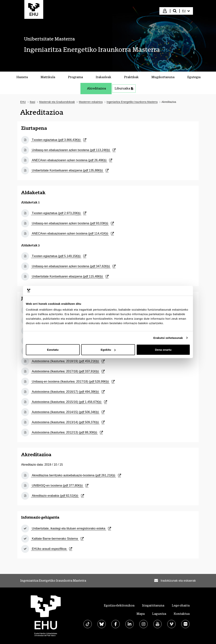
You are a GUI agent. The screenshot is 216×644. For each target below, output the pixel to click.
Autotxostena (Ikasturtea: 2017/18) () (68, 371)
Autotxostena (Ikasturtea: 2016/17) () (68, 392)
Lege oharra (181, 605)
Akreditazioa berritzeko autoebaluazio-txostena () (76, 475)
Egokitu (108, 350)
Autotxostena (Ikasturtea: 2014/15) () (68, 412)
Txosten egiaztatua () (59, 140)
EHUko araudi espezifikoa (52, 549)
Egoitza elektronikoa (119, 605)
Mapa (141, 614)
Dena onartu (163, 350)
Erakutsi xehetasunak (168, 338)
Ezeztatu (53, 350)
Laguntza (159, 614)
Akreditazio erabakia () (57, 496)
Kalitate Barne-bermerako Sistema (57, 539)
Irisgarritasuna (153, 605)
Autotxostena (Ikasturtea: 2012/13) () (67, 432)
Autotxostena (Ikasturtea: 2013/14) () (68, 422)
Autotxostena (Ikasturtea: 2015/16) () (69, 402)
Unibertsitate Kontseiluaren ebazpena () (70, 170)
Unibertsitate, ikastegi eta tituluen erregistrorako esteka (71, 528)
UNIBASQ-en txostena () (60, 485)
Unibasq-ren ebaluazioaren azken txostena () (73, 150)
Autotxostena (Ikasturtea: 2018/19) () (68, 361)
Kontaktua (182, 614)
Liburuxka (124, 88)
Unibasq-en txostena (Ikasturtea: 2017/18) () (73, 382)
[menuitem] (186, 11)
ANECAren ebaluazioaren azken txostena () (72, 160)
